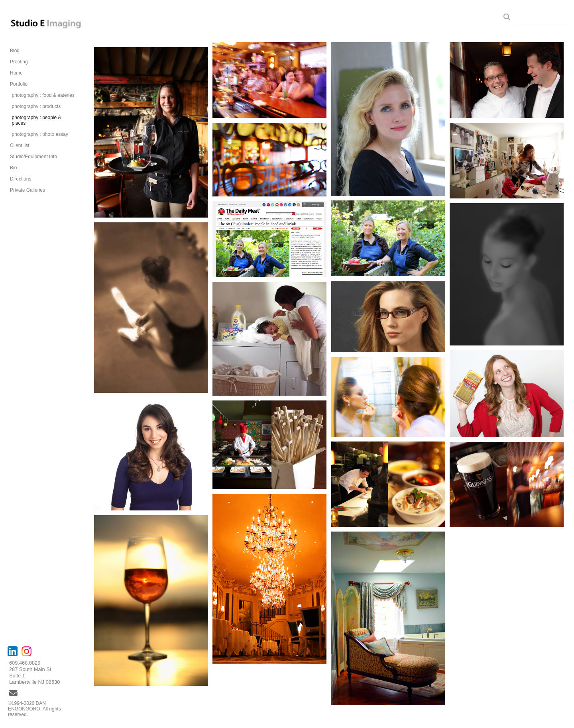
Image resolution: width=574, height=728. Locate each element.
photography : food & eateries (43, 95)
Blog (15, 51)
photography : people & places (36, 120)
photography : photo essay (40, 134)
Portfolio (19, 84)
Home (16, 73)
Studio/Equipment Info (33, 157)
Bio (13, 168)
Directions (21, 179)
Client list (20, 145)
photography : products (36, 106)
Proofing (19, 62)
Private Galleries (28, 190)
